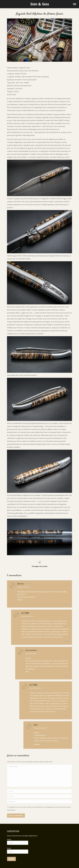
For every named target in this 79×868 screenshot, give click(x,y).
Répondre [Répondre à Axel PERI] (67, 642)
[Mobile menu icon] (75, 4)
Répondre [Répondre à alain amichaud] (67, 676)
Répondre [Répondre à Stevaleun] (67, 604)
